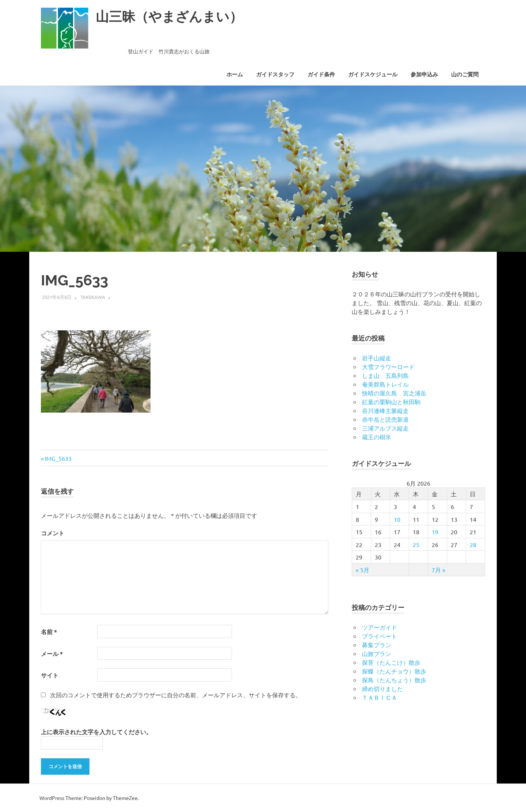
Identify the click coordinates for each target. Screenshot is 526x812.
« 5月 (363, 570)
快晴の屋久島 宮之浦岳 (394, 393)
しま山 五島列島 (385, 375)
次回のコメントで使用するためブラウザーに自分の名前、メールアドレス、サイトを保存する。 (176, 695)
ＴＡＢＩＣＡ (380, 697)
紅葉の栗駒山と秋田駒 (391, 402)
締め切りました (382, 688)
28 (473, 545)
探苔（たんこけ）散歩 (391, 662)
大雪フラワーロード (388, 367)
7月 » (439, 570)
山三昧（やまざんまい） (173, 16)
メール (52, 654)
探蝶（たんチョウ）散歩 (394, 671)
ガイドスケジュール (373, 75)
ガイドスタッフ (275, 75)
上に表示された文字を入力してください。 (96, 732)
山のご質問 (465, 75)
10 (397, 519)
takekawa (93, 297)
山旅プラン (377, 653)
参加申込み (424, 75)
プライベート (380, 636)
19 (435, 532)
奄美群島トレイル (385, 384)
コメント (53, 533)
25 (416, 545)
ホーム (235, 75)
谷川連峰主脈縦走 (385, 410)
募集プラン (377, 645)
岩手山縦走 (377, 358)
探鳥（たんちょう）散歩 (394, 680)
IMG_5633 (58, 458)
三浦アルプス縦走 (385, 428)
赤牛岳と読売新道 (385, 419)
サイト (50, 675)
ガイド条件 (321, 75)
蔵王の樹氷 (377, 437)
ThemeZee (125, 798)
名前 (49, 632)
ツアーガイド (380, 627)
